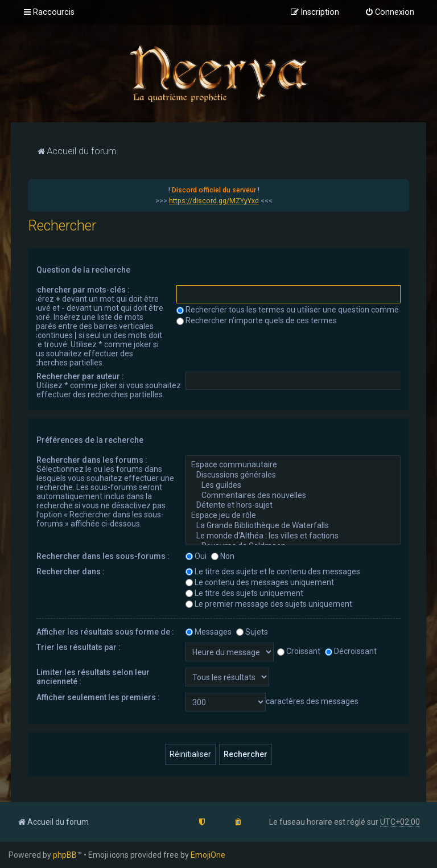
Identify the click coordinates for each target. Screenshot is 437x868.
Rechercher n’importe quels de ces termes (257, 320)
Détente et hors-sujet (293, 505)
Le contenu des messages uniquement (260, 582)
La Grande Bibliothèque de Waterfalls (293, 526)
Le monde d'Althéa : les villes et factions (293, 536)
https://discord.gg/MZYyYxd (214, 201)
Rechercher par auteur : (80, 376)
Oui (196, 556)
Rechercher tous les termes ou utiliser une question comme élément (304, 310)
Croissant (299, 651)
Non (223, 556)
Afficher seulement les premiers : (98, 697)
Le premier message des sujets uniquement (269, 604)
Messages (209, 632)
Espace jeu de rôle (293, 516)
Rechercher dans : (71, 571)
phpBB (65, 855)
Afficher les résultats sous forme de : (105, 632)
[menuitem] (389, 13)
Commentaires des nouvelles (293, 496)
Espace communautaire (293, 465)
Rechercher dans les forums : (92, 460)
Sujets (252, 632)
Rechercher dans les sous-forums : (103, 556)
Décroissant (351, 651)
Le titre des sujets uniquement (244, 593)
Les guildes (293, 486)
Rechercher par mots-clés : (79, 290)
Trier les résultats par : (79, 647)
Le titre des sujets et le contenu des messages (273, 571)
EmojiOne (208, 855)
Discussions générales (293, 475)
